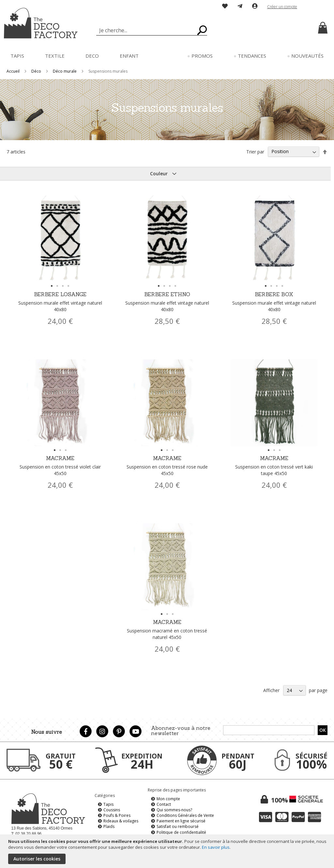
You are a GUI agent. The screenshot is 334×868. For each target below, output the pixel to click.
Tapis (108, 804)
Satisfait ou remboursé (178, 826)
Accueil (14, 71)
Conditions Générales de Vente (185, 815)
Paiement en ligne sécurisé (181, 821)
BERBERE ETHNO (167, 302)
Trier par (255, 151)
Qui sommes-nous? (174, 810)
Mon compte (168, 799)
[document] (168, 851)
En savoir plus (216, 847)
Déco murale (65, 71)
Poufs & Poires (117, 815)
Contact (164, 804)
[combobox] (152, 30)
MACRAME (60, 466)
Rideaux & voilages (121, 821)
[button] (316, 7)
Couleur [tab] (159, 174)
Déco (37, 71)
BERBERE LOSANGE (60, 302)
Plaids (109, 826)
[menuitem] (17, 56)
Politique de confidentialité (181, 832)
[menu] (167, 56)
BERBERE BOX (274, 302)
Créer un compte (282, 7)
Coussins (112, 810)
